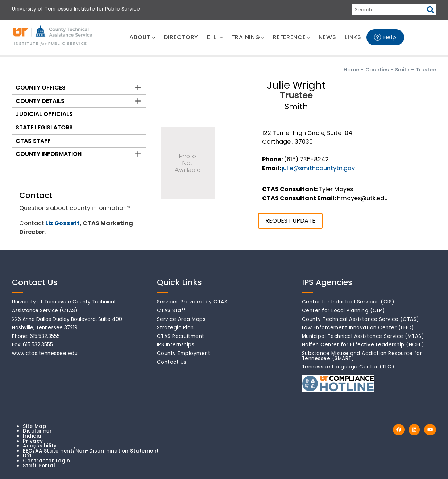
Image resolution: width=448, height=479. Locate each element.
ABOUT (142, 37)
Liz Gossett (63, 223)
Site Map (34, 426)
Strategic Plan (175, 328)
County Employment (184, 353)
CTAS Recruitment (181, 336)
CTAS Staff (33, 141)
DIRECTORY (181, 37)
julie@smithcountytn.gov (318, 168)
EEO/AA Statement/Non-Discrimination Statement (91, 451)
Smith (402, 70)
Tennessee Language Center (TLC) (348, 367)
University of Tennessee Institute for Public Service (76, 9)
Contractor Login (46, 461)
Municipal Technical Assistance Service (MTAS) (363, 336)
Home (351, 70)
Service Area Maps (181, 319)
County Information (49, 154)
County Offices (41, 88)
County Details (40, 101)
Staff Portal (39, 466)
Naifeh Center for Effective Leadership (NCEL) (363, 345)
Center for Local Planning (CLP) (344, 311)
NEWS (327, 37)
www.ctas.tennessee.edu (45, 353)
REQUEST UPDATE (290, 221)
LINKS (353, 37)
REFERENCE (291, 37)
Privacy (33, 441)
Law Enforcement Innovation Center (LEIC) (358, 328)
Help (390, 37)
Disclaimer (37, 431)
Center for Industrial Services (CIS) (348, 302)
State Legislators (44, 127)
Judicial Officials (44, 114)
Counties (377, 70)
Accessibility (40, 446)
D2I (27, 456)
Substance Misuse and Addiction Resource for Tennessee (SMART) (362, 356)
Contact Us (172, 362)
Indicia (32, 436)
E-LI (215, 37)
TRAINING (248, 37)
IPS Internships (176, 345)
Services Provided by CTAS (192, 302)
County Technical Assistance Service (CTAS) (361, 319)
